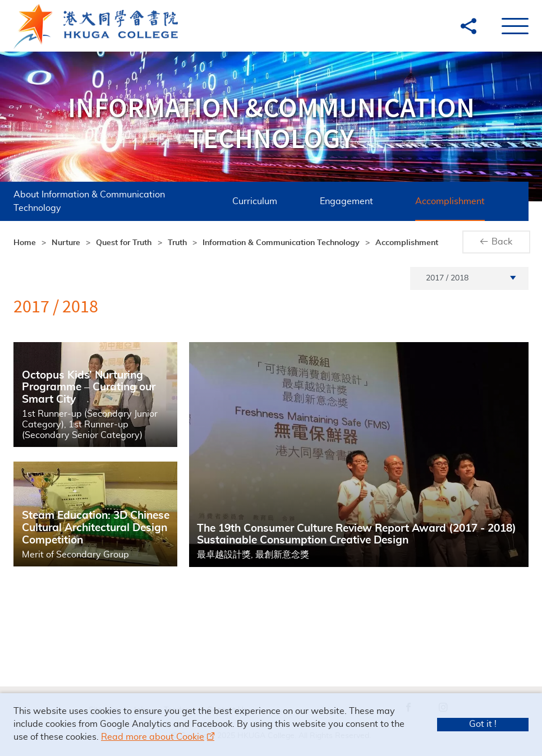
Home (25, 243)
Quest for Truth (124, 243)
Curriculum (216, 201)
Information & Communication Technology (281, 243)
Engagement (307, 201)
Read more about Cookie (153, 737)
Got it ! (483, 724)
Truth (177, 243)
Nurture (66, 243)
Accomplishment (397, 201)
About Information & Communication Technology (85, 201)
